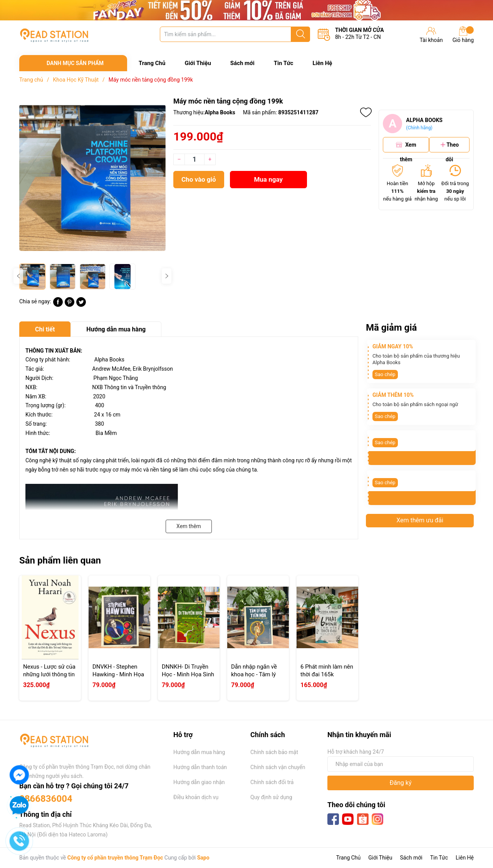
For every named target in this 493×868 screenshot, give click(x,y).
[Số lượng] (195, 159)
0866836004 (46, 799)
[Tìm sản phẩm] (235, 34)
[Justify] (301, 34)
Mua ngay (268, 179)
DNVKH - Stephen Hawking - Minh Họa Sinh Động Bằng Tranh (118, 678)
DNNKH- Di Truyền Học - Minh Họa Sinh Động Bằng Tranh (188, 674)
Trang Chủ (152, 63)
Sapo (203, 858)
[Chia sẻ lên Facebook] (58, 305)
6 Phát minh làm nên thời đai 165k (327, 671)
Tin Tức (284, 63)
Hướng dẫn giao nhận (199, 782)
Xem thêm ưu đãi (420, 520)
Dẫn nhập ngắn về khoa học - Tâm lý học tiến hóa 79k (254, 674)
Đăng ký (401, 783)
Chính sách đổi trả (272, 782)
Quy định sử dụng (271, 797)
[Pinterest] (70, 305)
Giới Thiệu (198, 63)
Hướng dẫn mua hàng (199, 752)
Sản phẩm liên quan (60, 560)
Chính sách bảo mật (274, 752)
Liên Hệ (322, 63)
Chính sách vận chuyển (278, 767)
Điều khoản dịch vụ (196, 797)
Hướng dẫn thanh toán (200, 767)
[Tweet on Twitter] (81, 305)
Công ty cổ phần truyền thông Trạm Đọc (115, 858)
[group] (92, 178)
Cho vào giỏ (199, 179)
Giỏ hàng (463, 35)
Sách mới (242, 63)
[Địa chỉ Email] (401, 764)
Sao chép (385, 374)
